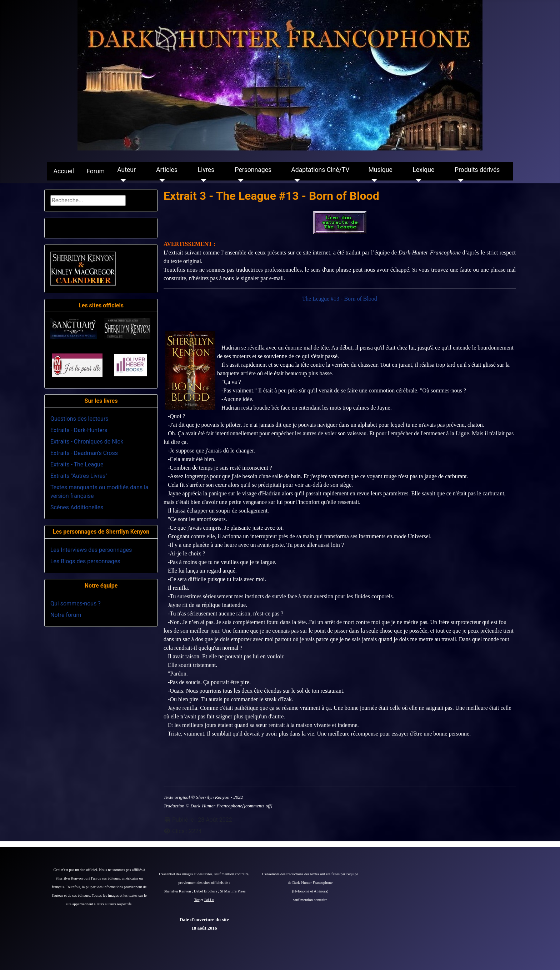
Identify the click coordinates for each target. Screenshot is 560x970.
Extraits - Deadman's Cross (84, 453)
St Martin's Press (233, 891)
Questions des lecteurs (79, 419)
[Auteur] (122, 180)
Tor (197, 900)
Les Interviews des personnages (91, 550)
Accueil (64, 171)
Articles (167, 170)
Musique (380, 170)
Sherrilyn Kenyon (178, 891)
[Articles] (161, 180)
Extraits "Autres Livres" (79, 476)
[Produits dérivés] (459, 180)
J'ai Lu (209, 900)
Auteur (126, 170)
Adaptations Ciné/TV (320, 170)
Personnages (253, 170)
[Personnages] (239, 180)
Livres (206, 170)
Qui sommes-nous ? (76, 603)
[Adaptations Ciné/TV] (296, 180)
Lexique (423, 170)
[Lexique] (417, 180)
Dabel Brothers (206, 891)
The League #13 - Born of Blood (340, 299)
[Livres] (202, 180)
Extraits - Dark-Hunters (79, 430)
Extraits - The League (77, 464)
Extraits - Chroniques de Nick (87, 442)
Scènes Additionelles (77, 507)
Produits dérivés (477, 170)
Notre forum (66, 615)
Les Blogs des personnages (85, 561)
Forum (96, 171)
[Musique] (373, 180)
